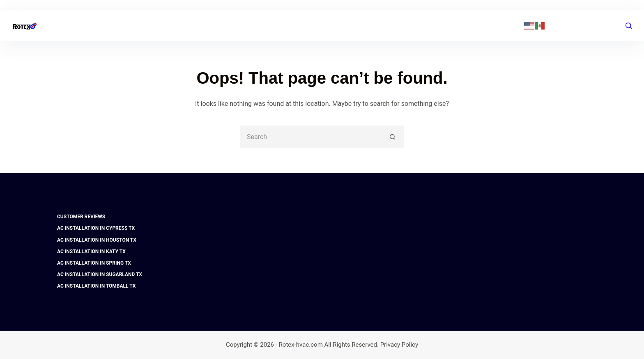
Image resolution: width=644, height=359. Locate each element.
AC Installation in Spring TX (94, 263)
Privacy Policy (399, 345)
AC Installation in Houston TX (97, 240)
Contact (425, 25)
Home (222, 26)
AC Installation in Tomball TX (96, 286)
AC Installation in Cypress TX (96, 228)
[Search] (629, 26)
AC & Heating (277, 26)
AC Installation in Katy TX (91, 252)
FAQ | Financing (339, 25)
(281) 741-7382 (498, 25)
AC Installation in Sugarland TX (100, 274)
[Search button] (393, 137)
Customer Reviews (81, 217)
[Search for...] (311, 137)
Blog (387, 25)
